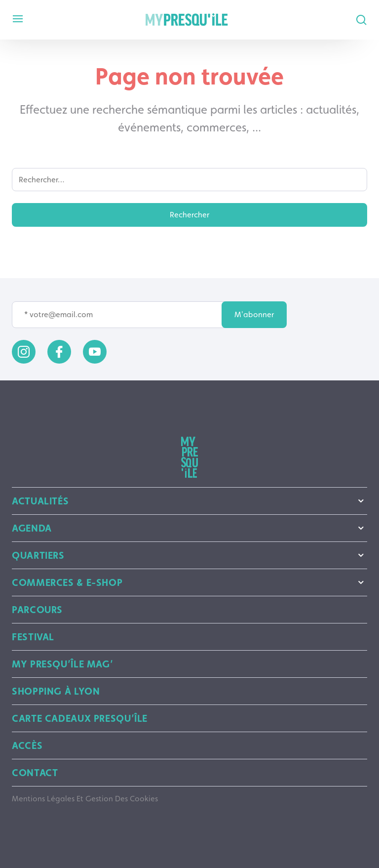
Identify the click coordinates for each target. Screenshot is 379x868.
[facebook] (59, 352)
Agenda (189, 528)
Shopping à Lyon (56, 691)
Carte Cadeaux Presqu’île (80, 718)
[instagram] (24, 352)
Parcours (37, 610)
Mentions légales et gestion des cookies (85, 799)
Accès (27, 745)
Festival (33, 637)
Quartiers (189, 555)
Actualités (189, 501)
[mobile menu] (18, 20)
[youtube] (95, 352)
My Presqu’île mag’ (62, 664)
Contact (35, 773)
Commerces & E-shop (189, 582)
